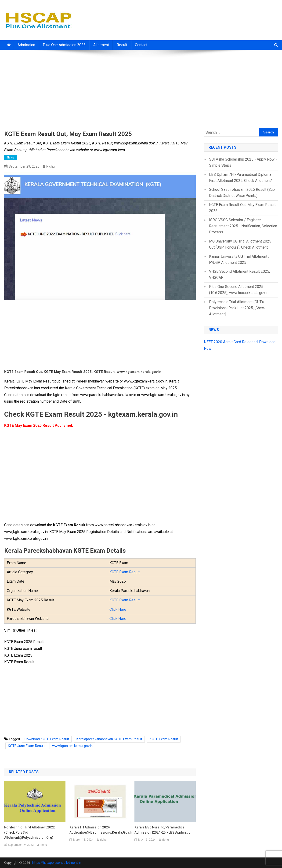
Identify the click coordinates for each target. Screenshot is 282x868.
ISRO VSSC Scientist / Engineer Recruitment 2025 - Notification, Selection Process (243, 226)
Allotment (101, 45)
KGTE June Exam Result (26, 746)
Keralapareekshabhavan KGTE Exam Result (109, 739)
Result (122, 45)
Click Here (118, 609)
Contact (141, 45)
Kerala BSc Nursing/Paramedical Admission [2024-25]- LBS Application (163, 830)
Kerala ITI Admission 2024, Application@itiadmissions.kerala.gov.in (100, 830)
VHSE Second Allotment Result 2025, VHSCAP (239, 274)
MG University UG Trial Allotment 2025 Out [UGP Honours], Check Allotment (240, 244)
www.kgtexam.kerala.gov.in (72, 746)
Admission (26, 45)
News (11, 158)
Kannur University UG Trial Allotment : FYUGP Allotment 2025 (239, 259)
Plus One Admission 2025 (64, 45)
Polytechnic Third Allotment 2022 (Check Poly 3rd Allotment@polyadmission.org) (29, 832)
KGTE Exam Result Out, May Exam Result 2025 (242, 208)
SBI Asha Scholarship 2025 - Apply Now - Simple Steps (243, 162)
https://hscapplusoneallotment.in (57, 863)
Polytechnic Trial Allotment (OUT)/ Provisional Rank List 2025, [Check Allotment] (237, 308)
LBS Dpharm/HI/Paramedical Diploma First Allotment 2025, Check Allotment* (241, 178)
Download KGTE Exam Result (47, 739)
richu (51, 166)
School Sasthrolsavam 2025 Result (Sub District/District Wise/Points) (242, 193)
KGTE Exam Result (125, 572)
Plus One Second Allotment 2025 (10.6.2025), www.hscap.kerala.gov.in (239, 290)
